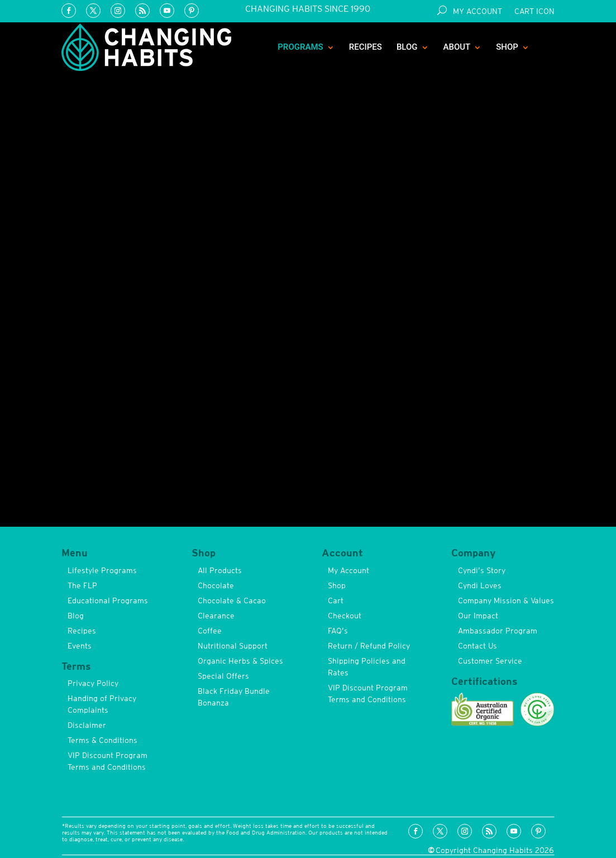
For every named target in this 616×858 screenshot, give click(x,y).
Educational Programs (108, 600)
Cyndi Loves (480, 585)
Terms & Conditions (102, 740)
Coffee (210, 631)
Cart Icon (534, 11)
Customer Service (490, 661)
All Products (220, 570)
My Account (477, 11)
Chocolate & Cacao (232, 600)
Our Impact (478, 616)
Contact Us (477, 646)
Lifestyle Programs (102, 570)
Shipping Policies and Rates (367, 667)
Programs (300, 47)
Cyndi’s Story (482, 570)
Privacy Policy (93, 683)
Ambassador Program (498, 631)
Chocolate (216, 585)
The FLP (82, 585)
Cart (336, 600)
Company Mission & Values (506, 600)
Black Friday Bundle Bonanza (234, 697)
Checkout (345, 616)
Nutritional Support (233, 646)
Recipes (366, 47)
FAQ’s (338, 631)
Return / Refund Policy (369, 646)
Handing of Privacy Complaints (102, 704)
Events (80, 646)
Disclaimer (87, 725)
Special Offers (223, 676)
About (457, 47)
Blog (407, 47)
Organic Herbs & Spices (240, 661)
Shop (507, 47)
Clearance (216, 616)
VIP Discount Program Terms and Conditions (108, 761)
